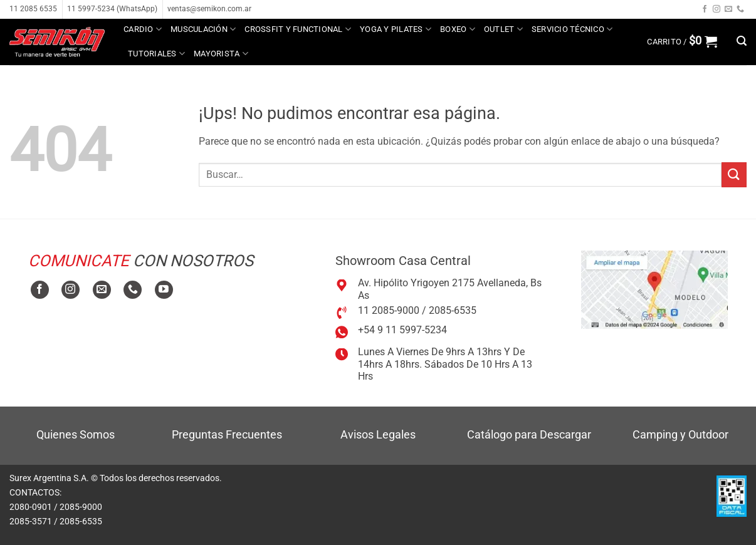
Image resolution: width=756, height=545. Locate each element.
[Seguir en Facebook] (705, 9)
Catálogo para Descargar (529, 434)
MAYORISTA (221, 54)
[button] (682, 41)
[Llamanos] (740, 9)
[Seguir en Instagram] (717, 9)
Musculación (203, 29)
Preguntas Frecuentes (227, 434)
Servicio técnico (572, 29)
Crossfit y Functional (298, 29)
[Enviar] (734, 174)
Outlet (503, 29)
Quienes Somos (76, 434)
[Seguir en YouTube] (164, 290)
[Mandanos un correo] (728, 9)
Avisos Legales (378, 434)
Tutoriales (156, 54)
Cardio (143, 29)
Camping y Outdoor (680, 434)
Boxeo (458, 29)
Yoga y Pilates (396, 29)
